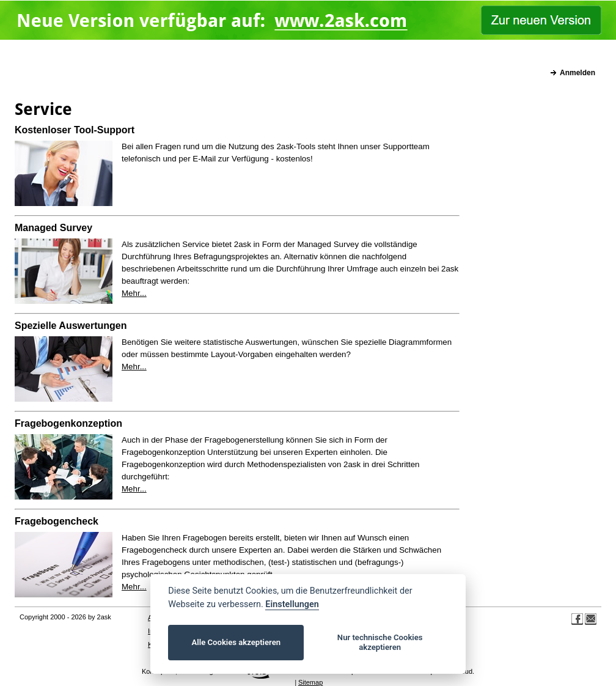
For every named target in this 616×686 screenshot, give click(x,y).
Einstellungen (292, 604)
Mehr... (134, 293)
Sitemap (310, 682)
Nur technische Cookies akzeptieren (380, 642)
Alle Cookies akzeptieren (236, 642)
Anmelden (577, 73)
